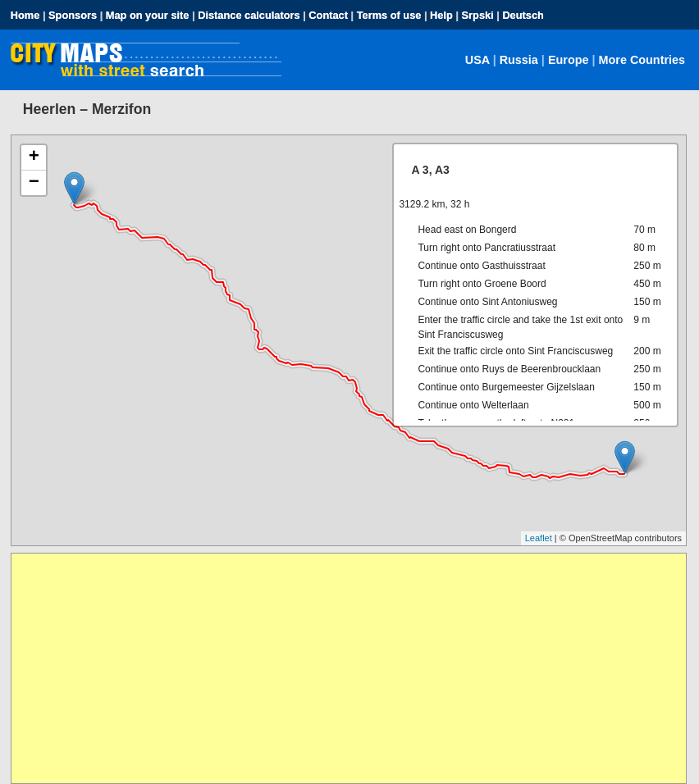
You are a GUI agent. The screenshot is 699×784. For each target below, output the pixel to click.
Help (441, 15)
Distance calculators (249, 15)
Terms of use (389, 15)
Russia (519, 60)
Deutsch (523, 15)
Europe (569, 60)
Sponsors (73, 15)
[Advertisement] (349, 668)
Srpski (478, 15)
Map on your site (148, 15)
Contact (328, 15)
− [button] (34, 183)
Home (25, 15)
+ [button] (34, 157)
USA (477, 60)
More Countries (642, 60)
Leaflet (539, 538)
